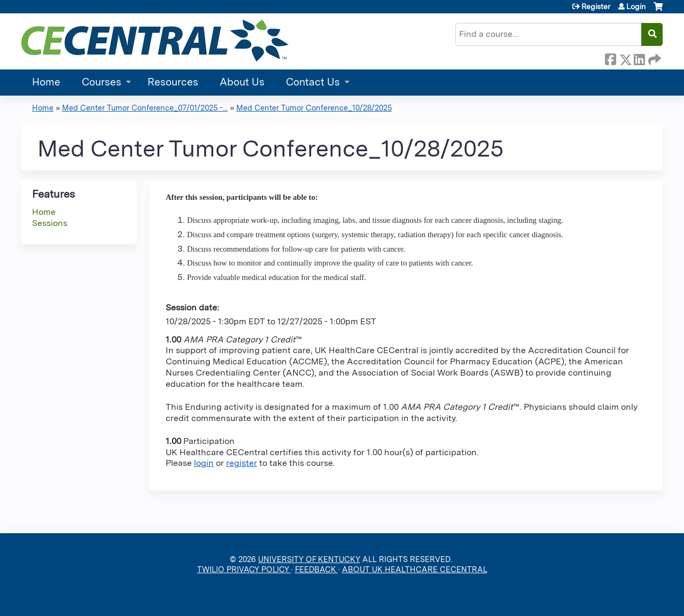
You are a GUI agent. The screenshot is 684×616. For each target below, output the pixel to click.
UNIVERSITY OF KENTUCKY (309, 559)
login (204, 463)
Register (596, 6)
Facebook (610, 58)
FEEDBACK (317, 569)
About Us (242, 82)
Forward (654, 58)
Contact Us (313, 82)
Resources (173, 82)
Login (636, 6)
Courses (102, 82)
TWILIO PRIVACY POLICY (244, 569)
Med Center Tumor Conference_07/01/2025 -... (145, 108)
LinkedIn (639, 58)
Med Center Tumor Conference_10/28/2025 (314, 108)
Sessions (50, 223)
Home (46, 82)
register (242, 463)
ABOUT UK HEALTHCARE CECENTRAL (415, 569)
